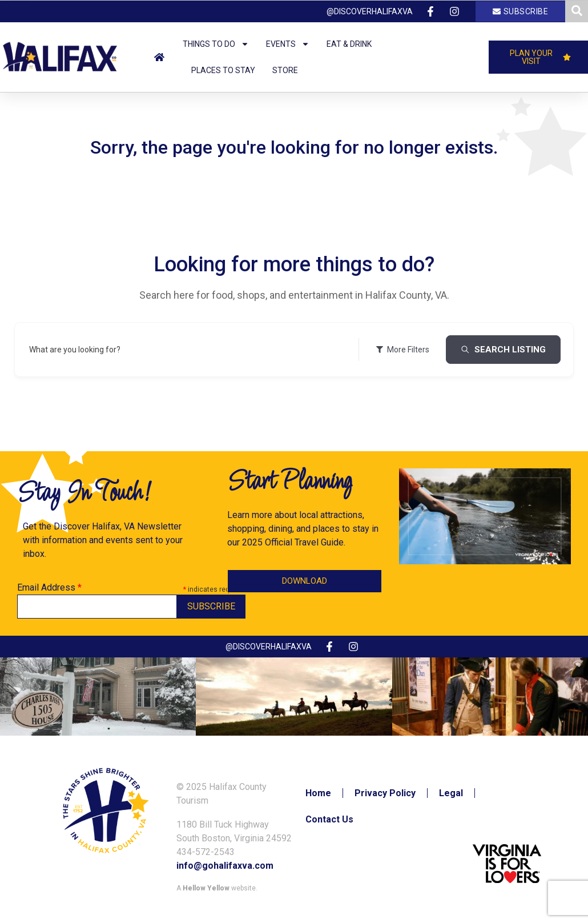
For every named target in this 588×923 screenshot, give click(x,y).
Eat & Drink (349, 44)
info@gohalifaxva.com (225, 866)
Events (288, 44)
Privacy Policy (385, 793)
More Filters (402, 350)
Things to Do (216, 44)
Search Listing (503, 350)
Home (318, 793)
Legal (451, 793)
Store (285, 70)
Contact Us (329, 819)
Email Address (49, 588)
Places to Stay (223, 70)
